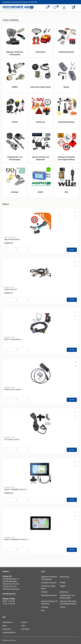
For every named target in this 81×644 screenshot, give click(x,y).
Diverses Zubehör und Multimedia (49, 602)
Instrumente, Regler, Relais (48, 587)
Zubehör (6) (9, 493)
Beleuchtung (64, 577)
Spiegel (63, 586)
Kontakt (24, 622)
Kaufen (72, 250)
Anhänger (45, 607)
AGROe (62, 607)
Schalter (44, 592)
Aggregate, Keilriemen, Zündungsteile (49, 578)
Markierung (64, 592)
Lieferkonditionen (9, 632)
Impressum (7, 629)
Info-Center (25, 629)
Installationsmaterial (49, 583)
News (5, 626)
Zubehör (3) (9, 243)
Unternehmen (7, 622)
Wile (43, 611)
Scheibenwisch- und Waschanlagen (67, 597)
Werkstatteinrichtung (49, 595)
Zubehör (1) (9, 293)
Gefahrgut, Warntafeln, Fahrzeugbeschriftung (68, 602)
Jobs (23, 626)
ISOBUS (63, 583)
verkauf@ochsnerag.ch (11, 589)
